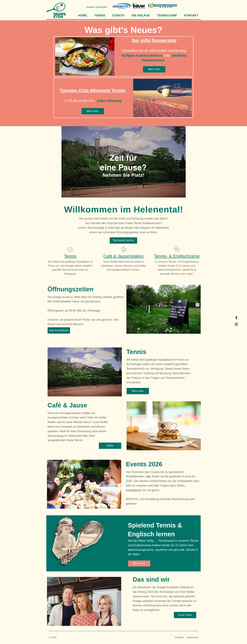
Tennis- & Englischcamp (177, 256)
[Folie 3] (126, 193)
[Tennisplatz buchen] (123, 240)
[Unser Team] (185, 615)
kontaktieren (134, 490)
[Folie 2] (122, 193)
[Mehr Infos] (154, 69)
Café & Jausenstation (124, 256)
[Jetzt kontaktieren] (59, 330)
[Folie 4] (130, 193)
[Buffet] (110, 446)
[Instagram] (236, 324)
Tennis (70, 256)
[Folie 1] (117, 193)
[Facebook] (236, 318)
